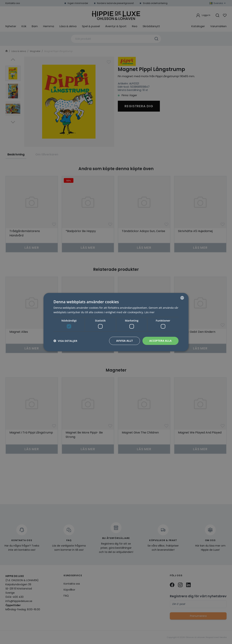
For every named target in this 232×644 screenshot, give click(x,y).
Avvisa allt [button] (124, 341)
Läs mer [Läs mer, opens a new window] (150, 312)
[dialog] (116, 322)
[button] (65, 341)
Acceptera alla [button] (160, 341)
